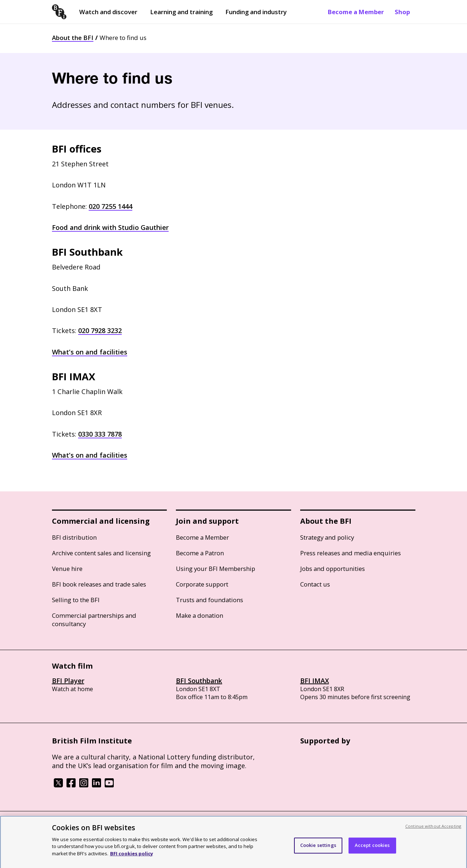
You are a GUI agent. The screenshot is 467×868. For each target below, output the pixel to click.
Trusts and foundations (210, 600)
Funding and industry (256, 12)
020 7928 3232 (100, 330)
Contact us (315, 584)
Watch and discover (108, 12)
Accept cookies (372, 850)
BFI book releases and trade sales (99, 584)
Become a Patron (200, 553)
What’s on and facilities (90, 352)
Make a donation (200, 615)
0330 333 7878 (100, 434)
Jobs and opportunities (333, 569)
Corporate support (202, 584)
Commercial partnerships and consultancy (94, 620)
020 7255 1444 (110, 206)
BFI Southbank (199, 681)
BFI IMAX (315, 681)
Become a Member (356, 12)
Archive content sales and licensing (101, 553)
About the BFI (73, 38)
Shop (402, 12)
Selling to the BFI (76, 600)
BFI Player (68, 681)
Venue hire (67, 569)
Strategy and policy (327, 537)
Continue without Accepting (433, 830)
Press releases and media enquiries (351, 553)
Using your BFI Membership (216, 569)
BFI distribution (74, 537)
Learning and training (181, 12)
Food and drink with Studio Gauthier (110, 227)
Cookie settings (318, 850)
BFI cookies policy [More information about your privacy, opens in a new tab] (132, 858)
